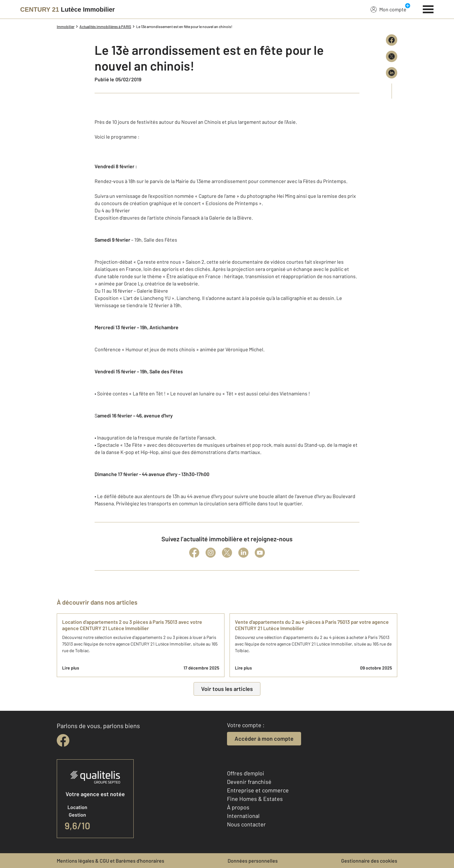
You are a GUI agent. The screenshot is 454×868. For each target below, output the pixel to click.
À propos (238, 807)
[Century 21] (67, 9)
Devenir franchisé (249, 782)
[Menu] (428, 9)
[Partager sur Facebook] (392, 40)
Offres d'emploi (246, 773)
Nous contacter (246, 824)
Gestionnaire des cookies (369, 861)
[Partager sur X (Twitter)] (392, 56)
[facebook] (63, 740)
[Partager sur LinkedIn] (392, 73)
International (243, 816)
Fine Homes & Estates (255, 799)
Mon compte (388, 9)
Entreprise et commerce (258, 790)
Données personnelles (253, 861)
